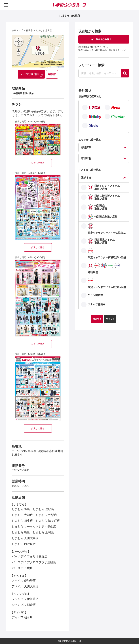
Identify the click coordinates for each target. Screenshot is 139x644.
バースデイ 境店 (22, 568)
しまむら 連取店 (43, 509)
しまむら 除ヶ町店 (48, 521)
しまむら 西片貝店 (24, 544)
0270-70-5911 (21, 470)
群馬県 (29, 30)
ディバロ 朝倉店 (22, 617)
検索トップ (17, 30)
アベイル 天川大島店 (25, 586)
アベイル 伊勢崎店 (24, 581)
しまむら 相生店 (22, 521)
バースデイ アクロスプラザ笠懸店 (34, 562)
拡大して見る (38, 163)
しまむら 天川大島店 (25, 538)
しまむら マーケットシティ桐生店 (34, 527)
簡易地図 (52, 74)
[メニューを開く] (6, 5)
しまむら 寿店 (21, 509)
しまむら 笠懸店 (46, 515)
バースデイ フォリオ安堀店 (30, 556)
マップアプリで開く (30, 74)
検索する (97, 319)
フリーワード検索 (91, 65)
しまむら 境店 (21, 532)
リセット (110, 319)
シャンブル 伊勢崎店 (25, 599)
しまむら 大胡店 (22, 515)
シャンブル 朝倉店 (24, 605)
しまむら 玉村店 (43, 532)
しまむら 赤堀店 (44, 30)
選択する (86, 178)
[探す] (125, 73)
